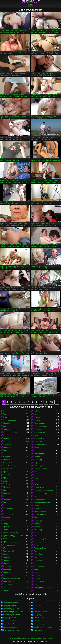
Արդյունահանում (40, 426)
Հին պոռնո (38, 609)
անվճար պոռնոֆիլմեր (43, 627)
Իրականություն (40, 539)
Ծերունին (37, 527)
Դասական (8, 560)
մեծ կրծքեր (38, 615)
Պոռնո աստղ (9, 484)
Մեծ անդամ (38, 472)
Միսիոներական (10, 432)
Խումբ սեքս (38, 530)
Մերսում (7, 575)
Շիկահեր (37, 420)
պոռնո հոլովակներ (11, 609)
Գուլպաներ (8, 557)
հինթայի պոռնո (10, 618)
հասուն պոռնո (9, 624)
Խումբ (36, 536)
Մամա (36, 505)
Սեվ (5, 548)
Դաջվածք (7, 499)
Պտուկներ (7, 585)
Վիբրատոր (38, 533)
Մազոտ (37, 457)
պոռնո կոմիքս (39, 606)
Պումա (36, 569)
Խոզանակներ (9, 545)
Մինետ (6, 411)
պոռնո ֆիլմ (38, 621)
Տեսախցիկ (38, 545)
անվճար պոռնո (10, 606)
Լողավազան (8, 588)
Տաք (35, 463)
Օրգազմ (7, 527)
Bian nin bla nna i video (11, 630)
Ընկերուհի (38, 460)
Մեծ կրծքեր (8, 508)
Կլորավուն (8, 569)
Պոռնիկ (6, 454)
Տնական (7, 457)
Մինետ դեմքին (40, 548)
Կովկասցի (38, 521)
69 (34, 563)
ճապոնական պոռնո (12, 615)
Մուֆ (36, 551)
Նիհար (6, 478)
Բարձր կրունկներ (11, 533)
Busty (35, 414)
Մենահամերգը (9, 466)
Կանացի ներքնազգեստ (43, 490)
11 (46, 402)
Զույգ (36, 478)
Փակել (6, 511)
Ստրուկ (6, 554)
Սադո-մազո (38, 554)
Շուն (5, 426)
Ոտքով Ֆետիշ (39, 582)
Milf (4, 521)
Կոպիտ (6, 591)
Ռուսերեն (37, 524)
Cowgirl (36, 435)
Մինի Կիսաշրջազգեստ (43, 588)
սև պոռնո (38, 630)
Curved (36, 518)
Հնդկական (8, 572)
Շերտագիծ (8, 493)
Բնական (7, 460)
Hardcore (37, 411)
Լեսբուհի (37, 508)
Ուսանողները (39, 499)
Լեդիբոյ (6, 496)
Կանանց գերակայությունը (14, 579)
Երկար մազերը (40, 572)
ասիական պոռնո (10, 603)
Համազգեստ (39, 566)
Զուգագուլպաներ (41, 444)
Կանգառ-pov (8, 469)
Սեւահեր (7, 490)
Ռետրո (6, 505)
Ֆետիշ (6, 563)
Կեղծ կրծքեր (8, 582)
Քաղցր (36, 484)
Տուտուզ (37, 417)
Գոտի (6, 530)
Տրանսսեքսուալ (40, 493)
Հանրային (38, 575)
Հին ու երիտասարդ (11, 542)
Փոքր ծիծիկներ (9, 420)
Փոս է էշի (7, 566)
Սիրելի (6, 438)
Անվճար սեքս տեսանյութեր (14, 612)
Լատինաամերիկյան (42, 502)
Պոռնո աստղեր (10, 621)
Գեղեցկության (39, 432)
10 (41, 402)
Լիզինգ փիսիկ (9, 441)
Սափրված (38, 429)
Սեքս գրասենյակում (42, 542)
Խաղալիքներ (39, 454)
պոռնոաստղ (39, 618)
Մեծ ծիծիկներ (39, 423)
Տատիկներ (38, 591)
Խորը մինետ (8, 463)
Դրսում (36, 475)
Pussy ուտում (8, 551)
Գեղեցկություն (39, 438)
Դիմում (6, 472)
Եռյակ (36, 451)
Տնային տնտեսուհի (41, 515)
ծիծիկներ (31, 2)
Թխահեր (7, 417)
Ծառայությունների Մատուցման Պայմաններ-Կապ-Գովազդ (30, 638)
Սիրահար (38, 441)
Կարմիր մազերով (41, 469)
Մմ (35, 496)
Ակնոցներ (38, 560)
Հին (5, 502)
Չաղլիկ (36, 585)
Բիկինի (37, 579)
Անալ (5, 451)
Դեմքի (6, 524)
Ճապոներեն (8, 475)
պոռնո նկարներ (40, 612)
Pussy (5, 414)
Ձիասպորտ (8, 423)
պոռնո (36, 603)
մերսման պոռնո (10, 627)
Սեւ (35, 481)
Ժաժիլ (6, 481)
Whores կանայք (40, 511)
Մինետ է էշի (8, 515)
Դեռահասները (9, 429)
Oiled (5, 539)
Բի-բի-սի (7, 487)
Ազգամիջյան (39, 487)
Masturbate (7, 444)
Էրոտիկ (6, 518)
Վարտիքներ (39, 466)
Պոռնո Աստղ (39, 624)
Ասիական (7, 448)
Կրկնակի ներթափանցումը (14, 536)
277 (51, 402)
